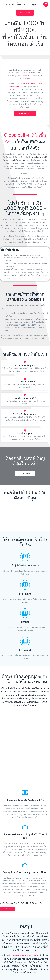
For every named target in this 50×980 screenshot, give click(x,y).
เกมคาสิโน (25, 76)
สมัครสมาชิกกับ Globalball (26, 955)
